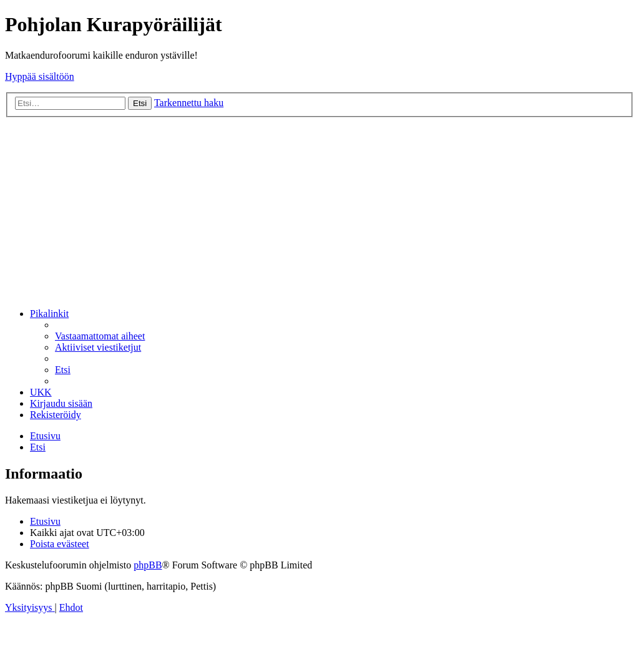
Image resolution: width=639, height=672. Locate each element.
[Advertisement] (319, 211)
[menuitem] (100, 336)
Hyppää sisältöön (40, 76)
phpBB (148, 565)
